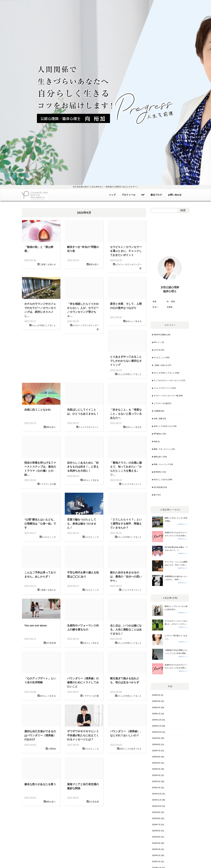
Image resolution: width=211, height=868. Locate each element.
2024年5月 (156, 837)
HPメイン (157, 342)
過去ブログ (156, 195)
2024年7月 (156, 825)
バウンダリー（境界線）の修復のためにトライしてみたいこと (83, 682)
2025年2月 (156, 781)
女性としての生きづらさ (130, 749)
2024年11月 (157, 800)
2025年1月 (156, 788)
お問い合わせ (175, 195)
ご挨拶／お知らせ (48, 264)
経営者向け (158, 472)
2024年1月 (156, 862)
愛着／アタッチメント (162, 449)
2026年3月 (156, 701)
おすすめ (157, 350)
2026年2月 (156, 708)
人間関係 (52, 749)
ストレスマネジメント (89, 427)
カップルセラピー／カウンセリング (168, 380)
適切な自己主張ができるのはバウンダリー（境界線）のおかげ (40, 735)
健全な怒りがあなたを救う (40, 784)
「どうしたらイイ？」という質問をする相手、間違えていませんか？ (126, 524)
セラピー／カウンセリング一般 (166, 396)
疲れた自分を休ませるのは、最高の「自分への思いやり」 (126, 576)
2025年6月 (156, 757)
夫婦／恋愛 (158, 419)
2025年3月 (156, 775)
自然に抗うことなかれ (38, 410)
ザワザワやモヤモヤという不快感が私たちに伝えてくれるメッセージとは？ (83, 735)
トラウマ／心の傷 (48, 484)
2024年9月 (156, 812)
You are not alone (36, 625)
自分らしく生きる (133, 321)
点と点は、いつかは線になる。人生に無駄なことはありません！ (126, 629)
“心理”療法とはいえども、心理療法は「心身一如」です (40, 524)
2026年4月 (156, 695)
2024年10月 (157, 806)
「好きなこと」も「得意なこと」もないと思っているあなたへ (126, 414)
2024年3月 (156, 849)
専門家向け (158, 434)
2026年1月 (156, 714)
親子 (155, 495)
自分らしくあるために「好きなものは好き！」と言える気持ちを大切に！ (83, 467)
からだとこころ (49, 537)
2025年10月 (157, 732)
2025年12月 (157, 720)
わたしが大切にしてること (44, 325)
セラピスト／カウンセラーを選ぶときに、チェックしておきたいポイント (126, 251)
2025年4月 (156, 769)
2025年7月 (156, 751)
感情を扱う (94, 264)
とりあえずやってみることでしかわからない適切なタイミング (126, 361)
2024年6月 (156, 831)
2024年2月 (156, 855)
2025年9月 (156, 738)
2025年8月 (156, 745)
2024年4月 (156, 843)
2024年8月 (156, 818)
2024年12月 (157, 794)
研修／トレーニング (161, 464)
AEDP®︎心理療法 (160, 335)
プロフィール (129, 195)
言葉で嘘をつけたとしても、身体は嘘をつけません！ (82, 524)
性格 (155, 442)
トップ (112, 195)
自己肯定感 (51, 643)
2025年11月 (157, 726)
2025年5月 (156, 763)
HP (143, 195)
